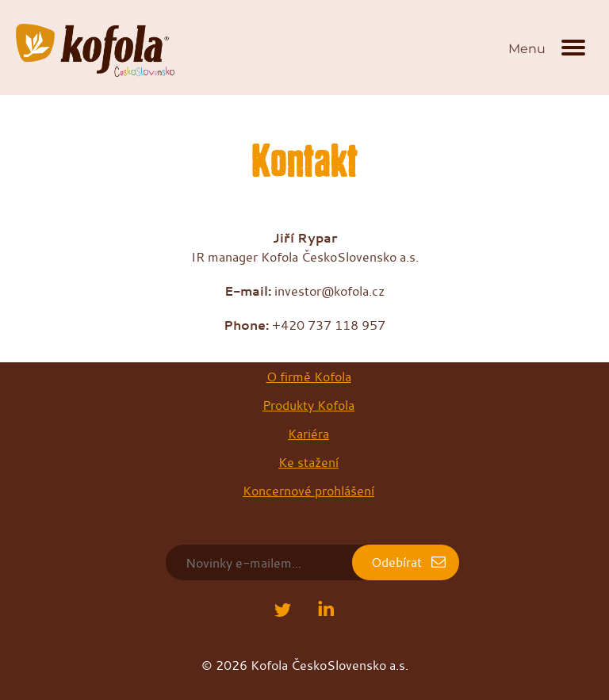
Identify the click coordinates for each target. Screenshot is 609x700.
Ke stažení (308, 462)
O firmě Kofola (309, 377)
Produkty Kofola (308, 405)
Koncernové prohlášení (308, 491)
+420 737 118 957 (329, 325)
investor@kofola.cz (329, 291)
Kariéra (308, 434)
